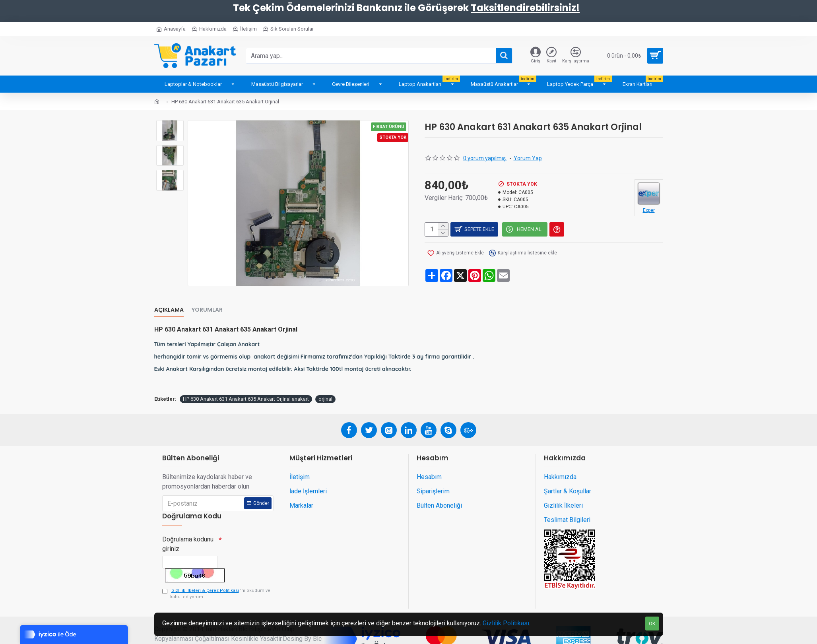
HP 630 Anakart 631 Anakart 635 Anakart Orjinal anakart (246, 379)
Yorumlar (207, 301)
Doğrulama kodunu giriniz (188, 525)
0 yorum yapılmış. (485, 158)
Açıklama (169, 301)
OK (652, 624)
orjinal (325, 379)
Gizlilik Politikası (506, 623)
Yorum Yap (528, 158)
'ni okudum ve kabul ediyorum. (216, 579)
